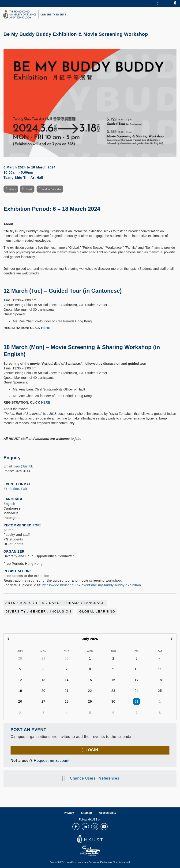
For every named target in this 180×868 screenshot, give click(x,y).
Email (29, 189)
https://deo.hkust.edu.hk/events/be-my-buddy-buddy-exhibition (92, 585)
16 (113, 680)
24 (137, 691)
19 (20, 691)
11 (160, 669)
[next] (172, 639)
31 (137, 701)
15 (90, 680)
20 (43, 691)
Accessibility (107, 813)
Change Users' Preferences (95, 779)
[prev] (8, 639)
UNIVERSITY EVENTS (53, 15)
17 (137, 680)
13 (43, 680)
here (46, 328)
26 (20, 701)
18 (160, 680)
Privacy (69, 813)
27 (43, 701)
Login (92, 750)
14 (67, 680)
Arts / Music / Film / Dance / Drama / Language (55, 603)
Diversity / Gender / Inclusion (38, 612)
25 (160, 691)
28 (20, 658)
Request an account (52, 760)
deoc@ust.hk (23, 466)
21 (67, 691)
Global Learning (97, 612)
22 (90, 691)
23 (113, 691)
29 (43, 658)
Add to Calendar (52, 189)
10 (137, 669)
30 (67, 658)
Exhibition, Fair (15, 489)
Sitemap (86, 813)
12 (20, 680)
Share (13, 189)
